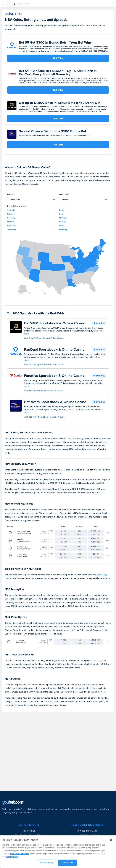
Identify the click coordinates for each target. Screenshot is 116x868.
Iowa (61, 214)
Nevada (62, 222)
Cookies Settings (46, 863)
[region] (58, 852)
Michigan (63, 218)
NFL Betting (29, 831)
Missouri (11, 222)
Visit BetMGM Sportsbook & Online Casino (44, 338)
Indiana (10, 214)
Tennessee (12, 230)
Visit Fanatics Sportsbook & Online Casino (44, 391)
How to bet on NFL (87, 831)
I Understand (68, 863)
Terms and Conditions (20, 854)
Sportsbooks (64, 194)
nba (20, 14)
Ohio (61, 226)
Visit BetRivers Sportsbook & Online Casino (44, 417)
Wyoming (63, 230)
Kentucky (11, 218)
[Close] (111, 840)
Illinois (62, 210)
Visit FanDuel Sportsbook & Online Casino (44, 364)
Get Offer (58, 58)
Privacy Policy (12, 857)
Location (11, 194)
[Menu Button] (5, 4)
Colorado (11, 210)
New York (11, 226)
